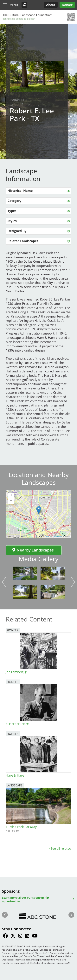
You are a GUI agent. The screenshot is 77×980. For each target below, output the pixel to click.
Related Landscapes (23, 241)
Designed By (17, 231)
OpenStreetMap (57, 537)
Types (12, 211)
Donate (67, 5)
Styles (12, 221)
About (51, 5)
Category (14, 201)
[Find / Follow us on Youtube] (35, 936)
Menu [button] (14, 5)
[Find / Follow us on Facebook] (5, 936)
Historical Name (20, 191)
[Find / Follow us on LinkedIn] (27, 936)
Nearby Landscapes (33, 550)
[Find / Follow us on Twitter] (13, 936)
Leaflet (46, 537)
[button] (24, 5)
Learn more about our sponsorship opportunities (25, 899)
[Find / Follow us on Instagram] (20, 936)
